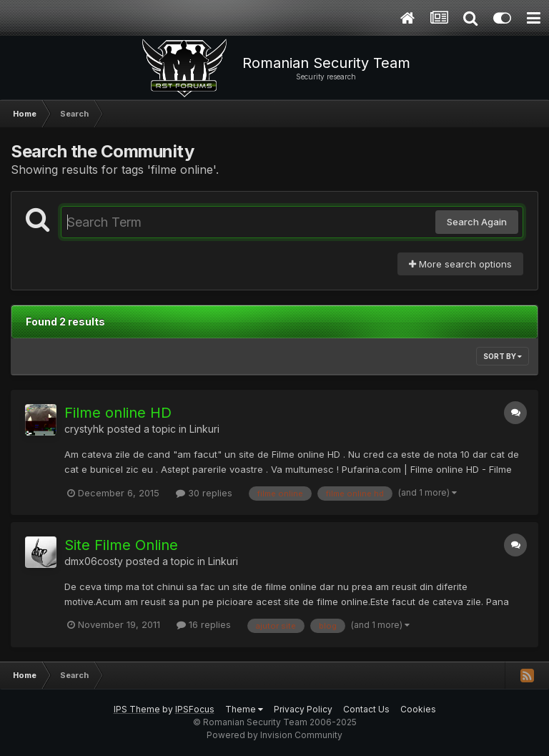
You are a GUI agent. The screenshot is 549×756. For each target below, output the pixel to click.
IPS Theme (137, 709)
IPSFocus (195, 709)
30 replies (204, 493)
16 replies (204, 624)
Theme (244, 709)
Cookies (418, 709)
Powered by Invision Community (274, 735)
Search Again (477, 222)
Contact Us (366, 709)
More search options (460, 264)
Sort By (503, 356)
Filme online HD (118, 413)
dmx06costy (94, 561)
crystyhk (84, 429)
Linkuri (204, 429)
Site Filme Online (121, 545)
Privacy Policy (303, 709)
